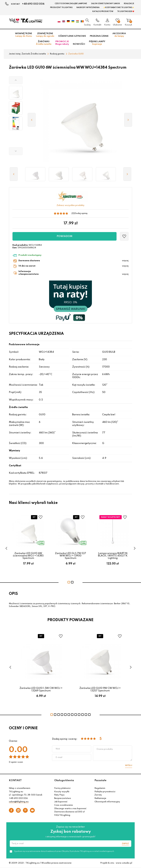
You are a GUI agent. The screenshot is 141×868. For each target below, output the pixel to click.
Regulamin (100, 788)
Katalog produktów (103, 11)
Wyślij (129, 765)
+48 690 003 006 (33, 4)
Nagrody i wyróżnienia (88, 8)
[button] (16, 80)
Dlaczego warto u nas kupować (70, 809)
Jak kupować (61, 802)
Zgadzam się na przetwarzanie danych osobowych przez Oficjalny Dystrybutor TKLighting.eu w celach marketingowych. (64, 851)
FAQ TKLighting (62, 815)
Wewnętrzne (24, 35)
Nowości (79, 44)
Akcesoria (119, 35)
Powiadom (65, 236)
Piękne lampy (97, 43)
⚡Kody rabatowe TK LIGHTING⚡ (119, 8)
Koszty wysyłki (62, 792)
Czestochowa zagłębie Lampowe (71, 4)
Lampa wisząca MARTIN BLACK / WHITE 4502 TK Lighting (113, 556)
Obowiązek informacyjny (107, 802)
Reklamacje (100, 798)
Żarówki (44, 43)
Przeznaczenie (99, 36)
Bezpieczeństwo (63, 798)
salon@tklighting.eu (19, 802)
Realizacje (129, 4)
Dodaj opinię (81, 213)
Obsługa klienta (64, 780)
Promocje (62, 43)
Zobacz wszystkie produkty (70, 205)
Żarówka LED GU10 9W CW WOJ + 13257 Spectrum (100, 689)
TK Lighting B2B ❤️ (126, 11)
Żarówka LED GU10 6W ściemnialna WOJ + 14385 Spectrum (28, 556)
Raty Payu (59, 795)
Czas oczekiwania (63, 805)
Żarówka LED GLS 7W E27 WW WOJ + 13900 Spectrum (70, 556)
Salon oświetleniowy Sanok (105, 4)
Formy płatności (62, 788)
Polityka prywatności (105, 792)
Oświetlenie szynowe (72, 36)
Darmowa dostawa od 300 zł (69, 812)
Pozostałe (100, 780)
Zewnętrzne (45, 35)
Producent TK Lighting (61, 8)
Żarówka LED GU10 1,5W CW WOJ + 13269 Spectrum (41, 689)
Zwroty (98, 795)
